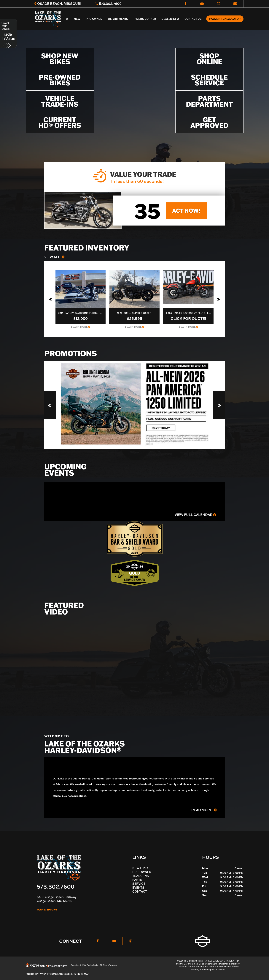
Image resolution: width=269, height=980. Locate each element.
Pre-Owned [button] (94, 19)
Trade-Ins (141, 876)
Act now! (186, 211)
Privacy (42, 974)
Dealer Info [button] (170, 19)
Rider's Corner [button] (145, 19)
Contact (140, 891)
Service (139, 884)
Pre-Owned (142, 872)
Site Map (84, 974)
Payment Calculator (225, 19)
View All (54, 257)
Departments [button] (118, 19)
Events (138, 888)
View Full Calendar (195, 515)
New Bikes (141, 868)
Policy (30, 974)
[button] (51, 299)
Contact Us (193, 19)
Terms (52, 974)
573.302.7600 (56, 886)
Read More (204, 810)
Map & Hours (47, 910)
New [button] (77, 19)
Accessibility (67, 974)
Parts (137, 880)
